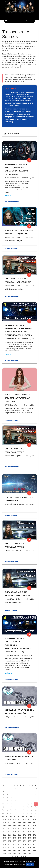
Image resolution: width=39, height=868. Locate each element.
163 (35, 844)
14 (15, 788)
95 (15, 816)
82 (36, 810)
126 (25, 829)
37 (36, 795)
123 (10, 829)
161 (25, 844)
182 (24, 854)
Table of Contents (12, 134)
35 (28, 795)
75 (7, 810)
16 (24, 788)
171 (5, 850)
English (30, 21)
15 (19, 788)
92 (3, 816)
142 (35, 835)
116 (10, 826)
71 (28, 807)
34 (24, 795)
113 (30, 823)
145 (15, 838)
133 (25, 832)
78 (19, 810)
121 (35, 826)
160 (20, 844)
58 (11, 804)
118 (20, 826)
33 (19, 795)
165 (10, 847)
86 (15, 813)
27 (32, 792)
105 (25, 819)
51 (19, 801)
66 (7, 807)
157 (5, 844)
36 (32, 795)
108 (5, 823)
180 (14, 854)
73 (36, 807)
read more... (9, 195)
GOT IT (30, 864)
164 (5, 847)
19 (36, 788)
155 (30, 841)
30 (7, 795)
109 (10, 823)
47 (3, 801)
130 (10, 832)
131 (15, 832)
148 (30, 838)
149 (35, 838)
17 (28, 788)
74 (3, 810)
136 (5, 835)
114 (35, 823)
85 (11, 813)
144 (10, 838)
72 (32, 807)
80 (28, 810)
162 (30, 844)
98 (27, 816)
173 (15, 850)
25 (24, 792)
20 (3, 792)
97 (23, 816)
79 (24, 810)
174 (20, 850)
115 (5, 826)
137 (10, 835)
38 (3, 798)
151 (10, 841)
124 (15, 829)
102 (10, 819)
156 (35, 841)
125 (20, 829)
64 (36, 804)
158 (10, 844)
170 (35, 847)
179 (9, 854)
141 (30, 835)
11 (3, 788)
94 (11, 816)
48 (7, 801)
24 (19, 792)
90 (32, 813)
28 (36, 792)
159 (15, 844)
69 (19, 807)
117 (15, 826)
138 (15, 835)
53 (28, 801)
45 (32, 798)
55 (36, 801)
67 (11, 807)
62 (28, 804)
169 (30, 847)
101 (5, 819)
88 (24, 813)
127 (30, 829)
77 (15, 810)
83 (3, 813)
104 (20, 819)
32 (15, 795)
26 (28, 792)
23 (15, 792)
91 (36, 813)
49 (11, 801)
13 (11, 788)
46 (36, 798)
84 (7, 813)
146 (20, 838)
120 (30, 826)
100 (36, 816)
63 (32, 804)
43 (24, 798)
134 (30, 832)
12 (7, 788)
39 (7, 798)
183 (29, 854)
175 (25, 850)
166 (15, 847)
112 (25, 823)
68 (15, 807)
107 (35, 819)
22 (11, 792)
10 (36, 785)
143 (5, 838)
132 (20, 832)
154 (25, 841)
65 (3, 807)
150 (5, 841)
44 (28, 798)
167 (20, 847)
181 (19, 854)
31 (11, 795)
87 (19, 813)
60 (19, 804)
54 (32, 801)
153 (20, 841)
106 (30, 819)
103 (15, 819)
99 (31, 816)
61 (24, 804)
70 (24, 807)
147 (25, 838)
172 (10, 850)
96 (19, 816)
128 (35, 829)
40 (11, 798)
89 (28, 813)
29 (3, 795)
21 (7, 792)
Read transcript (12, 202)
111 (20, 823)
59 (15, 804)
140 (25, 835)
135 (35, 832)
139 (20, 835)
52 (24, 801)
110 (15, 823)
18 (32, 788)
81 (32, 810)
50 (15, 801)
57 (7, 804)
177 (35, 850)
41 (15, 798)
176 (30, 850)
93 (7, 816)
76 (11, 810)
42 (19, 798)
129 (5, 832)
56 (3, 804)
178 (4, 854)
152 (15, 841)
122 (5, 829)
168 (25, 847)
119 (25, 826)
